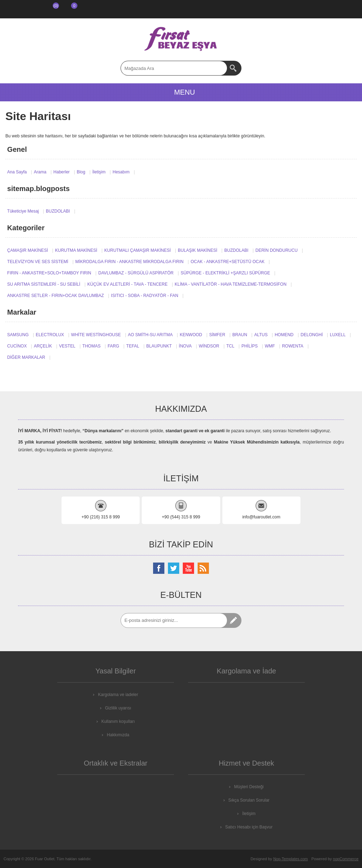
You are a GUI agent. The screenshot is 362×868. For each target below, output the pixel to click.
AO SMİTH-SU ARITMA (150, 335)
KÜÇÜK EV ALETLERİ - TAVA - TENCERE (127, 284)
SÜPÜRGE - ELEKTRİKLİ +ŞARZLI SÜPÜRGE (225, 273)
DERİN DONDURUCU (277, 250)
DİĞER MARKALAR (26, 357)
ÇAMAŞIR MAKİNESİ (27, 250)
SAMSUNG (18, 335)
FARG (113, 346)
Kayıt (13, 9)
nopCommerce (346, 859)
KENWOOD (191, 335)
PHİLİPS (250, 346)
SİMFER (217, 335)
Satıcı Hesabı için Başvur (249, 827)
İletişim (99, 172)
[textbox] (174, 68)
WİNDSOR (209, 346)
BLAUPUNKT (159, 346)
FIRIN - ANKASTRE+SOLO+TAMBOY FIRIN (49, 273)
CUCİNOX (17, 346)
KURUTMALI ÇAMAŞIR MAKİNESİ (138, 250)
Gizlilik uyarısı (118, 708)
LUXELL (338, 335)
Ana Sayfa (17, 172)
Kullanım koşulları (118, 721)
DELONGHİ (312, 335)
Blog (81, 172)
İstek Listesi (49, 9)
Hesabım (121, 172)
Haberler (62, 172)
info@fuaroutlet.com (261, 517)
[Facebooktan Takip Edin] (159, 568)
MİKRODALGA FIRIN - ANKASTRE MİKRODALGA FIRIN (129, 262)
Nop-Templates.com (291, 859)
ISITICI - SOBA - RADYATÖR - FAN (145, 296)
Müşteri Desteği (249, 787)
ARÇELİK (43, 346)
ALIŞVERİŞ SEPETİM (69, 9)
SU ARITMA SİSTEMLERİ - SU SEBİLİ (44, 284)
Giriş (31, 9)
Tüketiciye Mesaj (23, 211)
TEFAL (133, 346)
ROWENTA (293, 346)
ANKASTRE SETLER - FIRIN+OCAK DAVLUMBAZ (56, 296)
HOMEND (284, 335)
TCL (230, 346)
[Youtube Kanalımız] (188, 568)
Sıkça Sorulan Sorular (249, 800)
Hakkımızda (118, 735)
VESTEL (67, 346)
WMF (270, 346)
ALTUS (261, 335)
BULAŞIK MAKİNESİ (197, 250)
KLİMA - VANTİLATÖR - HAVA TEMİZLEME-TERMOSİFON (230, 284)
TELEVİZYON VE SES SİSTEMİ (38, 262)
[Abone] (174, 620)
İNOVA (185, 346)
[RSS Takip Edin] (203, 568)
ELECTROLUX (50, 335)
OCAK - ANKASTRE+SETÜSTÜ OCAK (227, 262)
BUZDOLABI (58, 211)
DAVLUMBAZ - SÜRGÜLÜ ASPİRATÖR (136, 273)
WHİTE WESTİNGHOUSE (96, 335)
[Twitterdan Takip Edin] (174, 568)
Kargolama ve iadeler (118, 695)
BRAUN (240, 335)
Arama (40, 172)
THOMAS (91, 346)
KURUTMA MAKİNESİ (76, 250)
